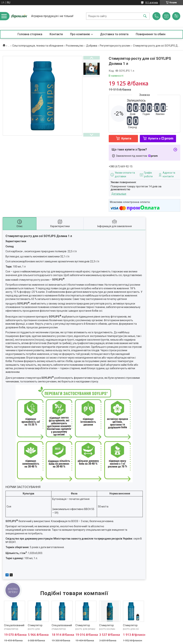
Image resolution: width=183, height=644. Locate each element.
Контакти (56, 34)
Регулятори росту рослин (115, 46)
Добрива (92, 46)
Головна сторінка (30, 34)
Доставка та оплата (114, 34)
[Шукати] (145, 16)
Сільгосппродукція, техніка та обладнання (38, 46)
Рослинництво (75, 46)
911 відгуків (152, 3)
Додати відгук (176, 16)
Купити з (161, 138)
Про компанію (80, 34)
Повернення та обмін (151, 34)
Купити (126, 138)
